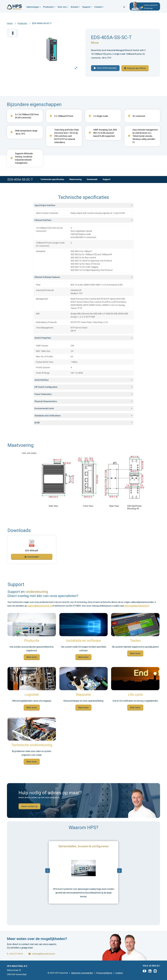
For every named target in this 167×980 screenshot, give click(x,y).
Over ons (63, 7)
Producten (49, 7)
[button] (148, 9)
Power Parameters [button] (43, 394)
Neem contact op (29, 806)
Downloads (92, 179)
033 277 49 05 (15, 954)
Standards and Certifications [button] (48, 416)
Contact (99, 7)
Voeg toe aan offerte (135, 68)
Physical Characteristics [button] (46, 401)
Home (10, 23)
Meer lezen (32, 657)
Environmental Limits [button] (44, 408)
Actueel (75, 7)
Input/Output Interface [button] (45, 205)
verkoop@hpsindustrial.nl (137, 606)
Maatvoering (75, 179)
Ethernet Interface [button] (43, 220)
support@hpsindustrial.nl (39, 606)
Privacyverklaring (104, 973)
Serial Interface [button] (42, 380)
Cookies (119, 973)
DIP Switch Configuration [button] (46, 387)
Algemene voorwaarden (82, 973)
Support (87, 7)
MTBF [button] (37, 423)
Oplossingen (33, 7)
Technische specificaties (52, 179)
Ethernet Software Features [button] (47, 277)
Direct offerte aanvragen (105, 68)
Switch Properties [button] (43, 338)
